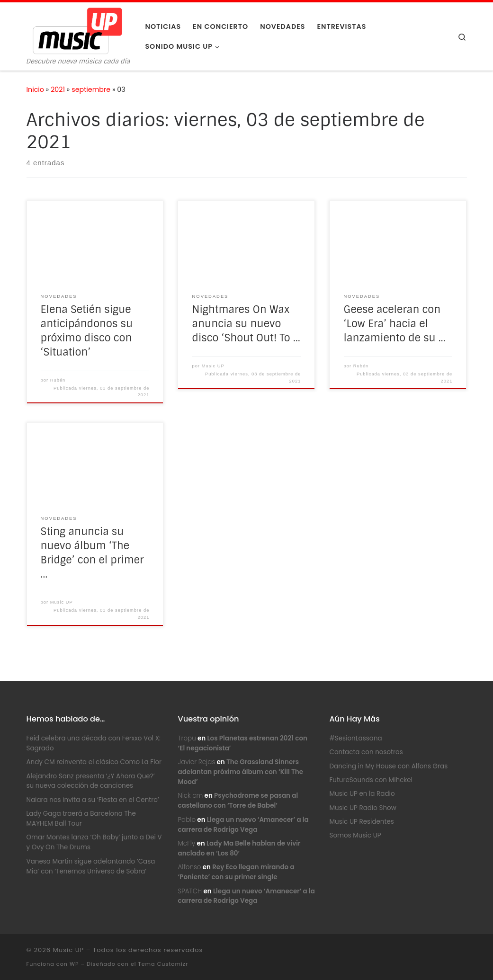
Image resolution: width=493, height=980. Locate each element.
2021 (58, 89)
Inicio (35, 89)
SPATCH (190, 891)
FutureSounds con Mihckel (371, 780)
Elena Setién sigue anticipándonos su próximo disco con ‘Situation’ (87, 331)
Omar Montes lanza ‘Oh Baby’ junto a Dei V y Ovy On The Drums (94, 842)
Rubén (58, 380)
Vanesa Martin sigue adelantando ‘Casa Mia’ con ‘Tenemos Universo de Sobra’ (91, 866)
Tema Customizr (163, 964)
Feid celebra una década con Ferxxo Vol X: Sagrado (94, 743)
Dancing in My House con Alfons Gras (388, 766)
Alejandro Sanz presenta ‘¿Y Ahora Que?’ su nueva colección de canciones (91, 781)
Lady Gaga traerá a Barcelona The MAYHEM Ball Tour (81, 819)
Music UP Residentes (361, 822)
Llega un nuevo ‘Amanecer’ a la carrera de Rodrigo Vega (246, 896)
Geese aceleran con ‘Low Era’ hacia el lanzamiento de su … (395, 324)
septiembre (91, 89)
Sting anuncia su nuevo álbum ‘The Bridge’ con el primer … (92, 553)
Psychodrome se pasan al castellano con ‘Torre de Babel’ (238, 801)
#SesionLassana (355, 738)
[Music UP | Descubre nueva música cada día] (77, 30)
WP (74, 964)
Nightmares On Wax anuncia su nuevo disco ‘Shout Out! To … (246, 324)
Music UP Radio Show (363, 808)
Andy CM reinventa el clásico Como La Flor (94, 762)
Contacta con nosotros (366, 752)
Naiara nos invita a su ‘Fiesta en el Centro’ (93, 800)
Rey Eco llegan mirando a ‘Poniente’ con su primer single (236, 872)
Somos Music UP (355, 835)
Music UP (213, 366)
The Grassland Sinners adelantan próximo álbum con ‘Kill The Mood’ (240, 772)
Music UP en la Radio (362, 794)
